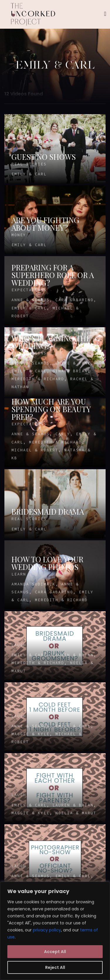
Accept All (55, 952)
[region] (55, 931)
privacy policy (47, 930)
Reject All (55, 967)
